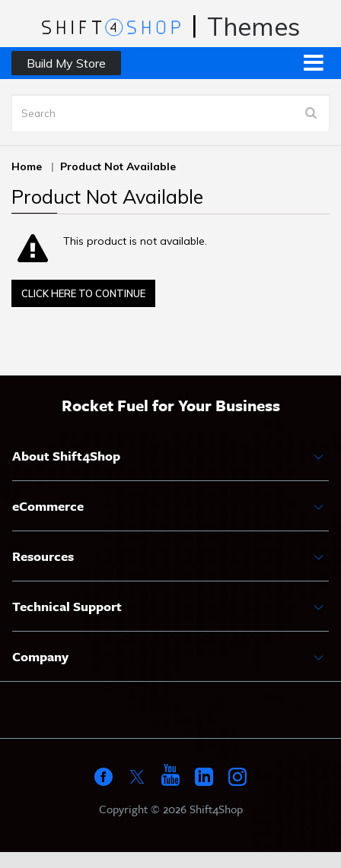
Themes (253, 26)
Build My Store (66, 63)
